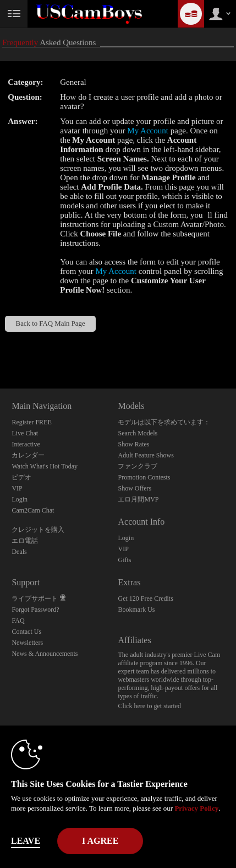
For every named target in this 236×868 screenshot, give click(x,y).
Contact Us (26, 632)
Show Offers (135, 488)
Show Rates (133, 444)
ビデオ (21, 477)
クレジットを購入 (38, 530)
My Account (148, 131)
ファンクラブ (138, 466)
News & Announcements (45, 654)
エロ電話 (25, 541)
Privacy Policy (196, 808)
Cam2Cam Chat (33, 510)
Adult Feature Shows (146, 455)
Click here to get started (149, 706)
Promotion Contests (144, 477)
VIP (17, 488)
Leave (26, 841)
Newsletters (27, 643)
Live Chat (25, 433)
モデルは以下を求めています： (164, 422)
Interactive (26, 444)
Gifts (124, 560)
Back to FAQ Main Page (51, 324)
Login (20, 499)
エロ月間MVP (138, 499)
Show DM (0, 347)
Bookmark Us (136, 610)
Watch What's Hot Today (45, 466)
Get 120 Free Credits (145, 599)
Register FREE (31, 422)
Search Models (138, 433)
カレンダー (28, 455)
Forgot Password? (35, 610)
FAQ (18, 621)
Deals (19, 552)
